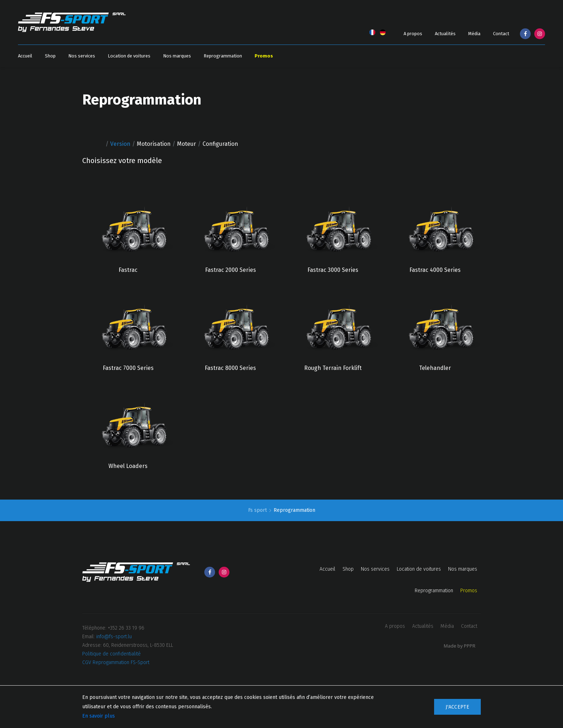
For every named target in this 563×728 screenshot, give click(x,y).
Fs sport (258, 510)
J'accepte (457, 707)
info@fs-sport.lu (114, 637)
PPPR (470, 646)
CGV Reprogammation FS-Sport (116, 662)
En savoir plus (99, 716)
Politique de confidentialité (111, 654)
